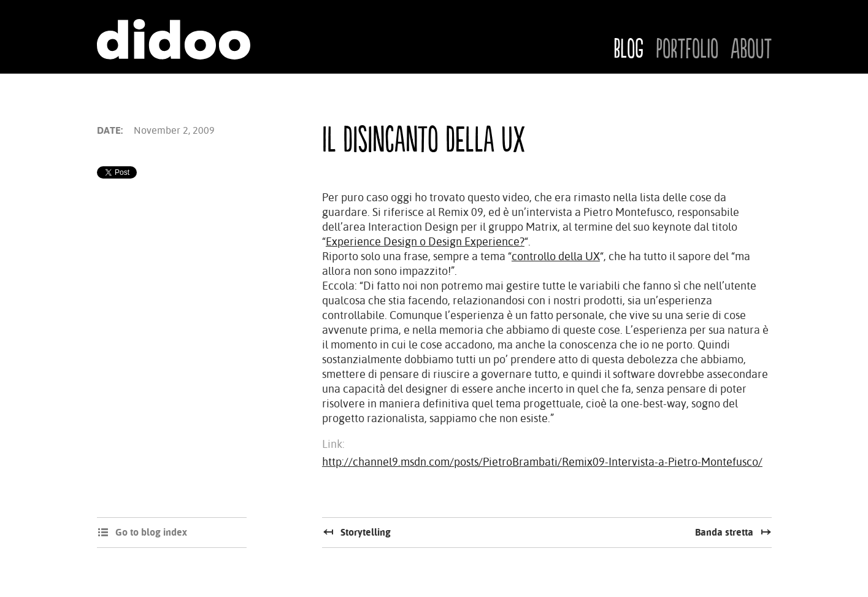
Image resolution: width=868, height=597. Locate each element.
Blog (628, 50)
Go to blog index (151, 532)
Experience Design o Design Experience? (425, 241)
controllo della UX (556, 256)
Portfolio (687, 50)
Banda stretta (724, 532)
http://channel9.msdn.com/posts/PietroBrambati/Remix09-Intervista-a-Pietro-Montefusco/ (542, 462)
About (751, 50)
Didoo (174, 39)
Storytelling (366, 532)
